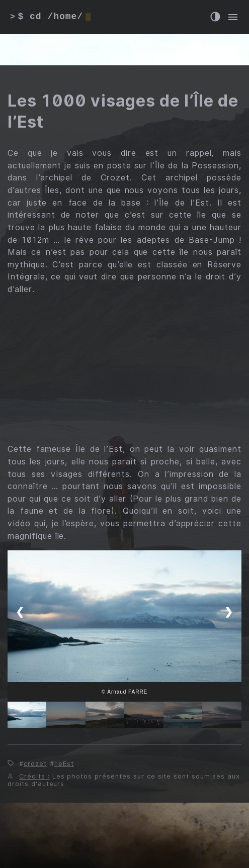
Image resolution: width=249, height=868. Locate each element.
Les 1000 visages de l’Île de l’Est (123, 111)
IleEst (64, 764)
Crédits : (34, 776)
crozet (35, 764)
